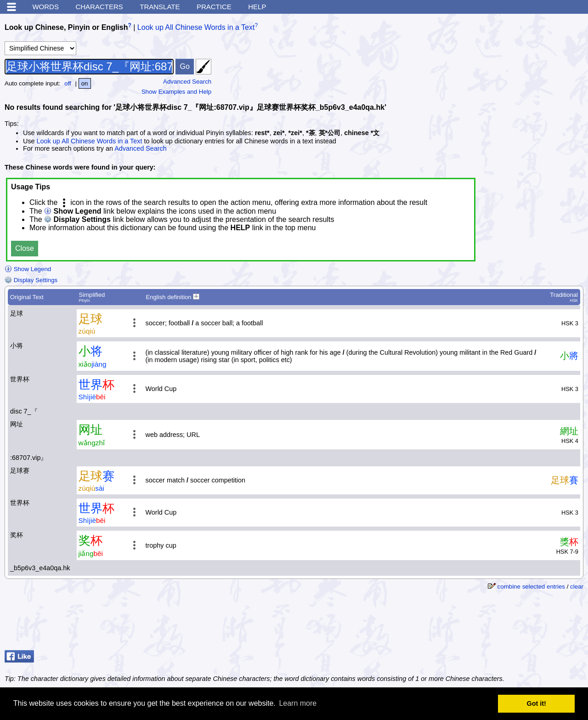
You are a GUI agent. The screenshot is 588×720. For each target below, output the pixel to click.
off (68, 83)
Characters (99, 7)
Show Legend (28, 269)
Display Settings (31, 280)
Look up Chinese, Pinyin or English (66, 27)
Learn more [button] (298, 703)
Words (45, 7)
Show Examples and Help (177, 92)
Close (25, 248)
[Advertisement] (510, 624)
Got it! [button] (537, 703)
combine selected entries (531, 587)
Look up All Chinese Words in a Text (196, 27)
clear (577, 587)
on (85, 83)
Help (257, 7)
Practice (214, 7)
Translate (160, 7)
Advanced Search (187, 82)
